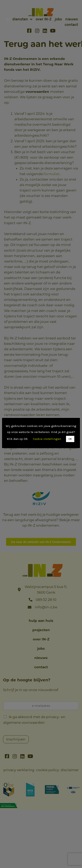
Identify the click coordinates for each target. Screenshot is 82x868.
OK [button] (59, 442)
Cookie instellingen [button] (36, 442)
